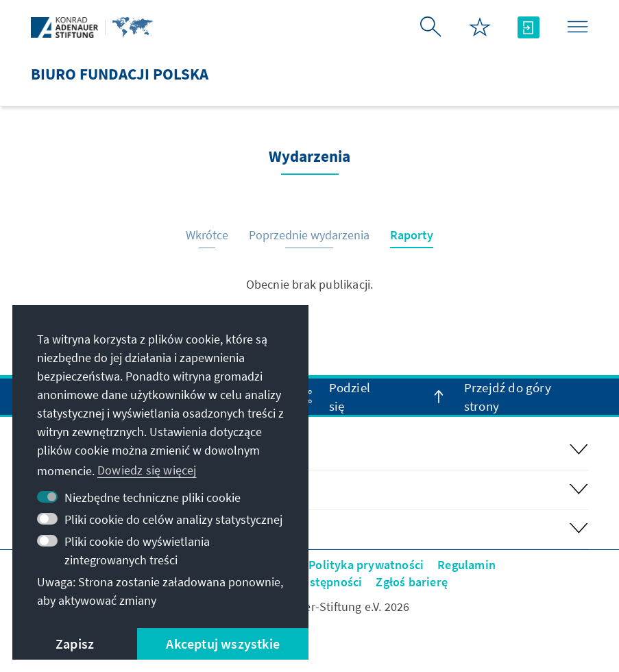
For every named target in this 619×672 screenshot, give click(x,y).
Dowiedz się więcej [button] (147, 470)
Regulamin (466, 565)
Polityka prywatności (366, 565)
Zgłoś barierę (412, 582)
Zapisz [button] (75, 644)
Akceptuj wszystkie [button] (223, 644)
